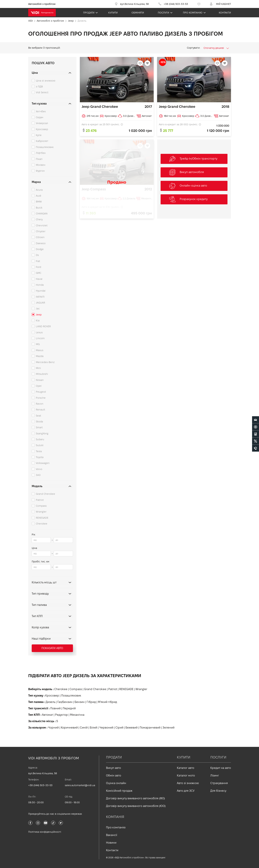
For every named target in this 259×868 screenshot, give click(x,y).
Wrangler (41, 512)
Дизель (50, 702)
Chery (39, 219)
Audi (39, 196)
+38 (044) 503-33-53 (40, 785)
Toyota (40, 457)
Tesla (39, 451)
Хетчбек (41, 111)
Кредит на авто (221, 768)
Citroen (40, 237)
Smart (39, 427)
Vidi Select (42, 92)
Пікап (39, 159)
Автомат (47, 715)
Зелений (168, 728)
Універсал (42, 123)
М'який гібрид (107, 702)
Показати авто (52, 648)
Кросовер (42, 129)
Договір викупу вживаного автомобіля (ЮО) (136, 806)
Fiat (38, 261)
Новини (111, 843)
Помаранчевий (150, 728)
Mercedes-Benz (45, 362)
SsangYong (42, 433)
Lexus (39, 332)
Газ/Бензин (65, 702)
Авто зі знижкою (188, 783)
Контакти (225, 13)
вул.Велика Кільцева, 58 (43, 773)
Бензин (80, 702)
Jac (38, 309)
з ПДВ (39, 87)
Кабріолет (42, 141)
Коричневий (69, 728)
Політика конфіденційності (45, 832)
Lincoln (40, 338)
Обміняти (138, 13)
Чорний (53, 728)
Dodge (40, 249)
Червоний (106, 728)
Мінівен (41, 165)
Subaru (40, 439)
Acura (39, 190)
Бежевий (131, 728)
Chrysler (41, 231)
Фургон (40, 171)
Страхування (219, 783)
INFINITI (40, 297)
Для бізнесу (218, 791)
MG (38, 344)
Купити (113, 13)
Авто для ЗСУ (186, 791)
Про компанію (193, 13)
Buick (39, 208)
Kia (38, 320)
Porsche (41, 398)
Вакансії (112, 835)
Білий (93, 728)
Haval (39, 279)
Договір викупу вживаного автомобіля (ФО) (135, 798)
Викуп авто (113, 768)
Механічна (77, 715)
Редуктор (62, 715)
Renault (40, 410)
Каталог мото (186, 776)
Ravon (40, 404)
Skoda (39, 422)
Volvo (39, 469)
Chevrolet (42, 225)
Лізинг (215, 776)
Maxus (40, 350)
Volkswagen (43, 463)
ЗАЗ (38, 475)
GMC (39, 273)
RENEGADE (42, 518)
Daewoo (41, 243)
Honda (40, 285)
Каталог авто (186, 768)
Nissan (40, 380)
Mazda (40, 356)
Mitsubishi (42, 374)
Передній (69, 708)
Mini (38, 368)
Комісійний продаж (119, 791)
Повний (55, 708)
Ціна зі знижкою (46, 81)
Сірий (119, 728)
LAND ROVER (43, 326)
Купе (39, 135)
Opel (39, 386)
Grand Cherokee (45, 494)
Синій (84, 728)
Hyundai (41, 291)
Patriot (40, 500)
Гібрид (91, 702)
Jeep (39, 315)
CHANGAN (42, 214)
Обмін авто (114, 776)
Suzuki (40, 445)
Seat (38, 416)
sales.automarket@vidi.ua (80, 785)
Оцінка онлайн (116, 783)
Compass (41, 506)
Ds (37, 255)
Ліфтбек (41, 153)
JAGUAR (40, 303)
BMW (39, 202)
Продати (89, 13)
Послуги (163, 13)
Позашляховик (45, 147)
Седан (40, 117)
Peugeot (41, 392)
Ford (38, 267)
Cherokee (42, 524)
